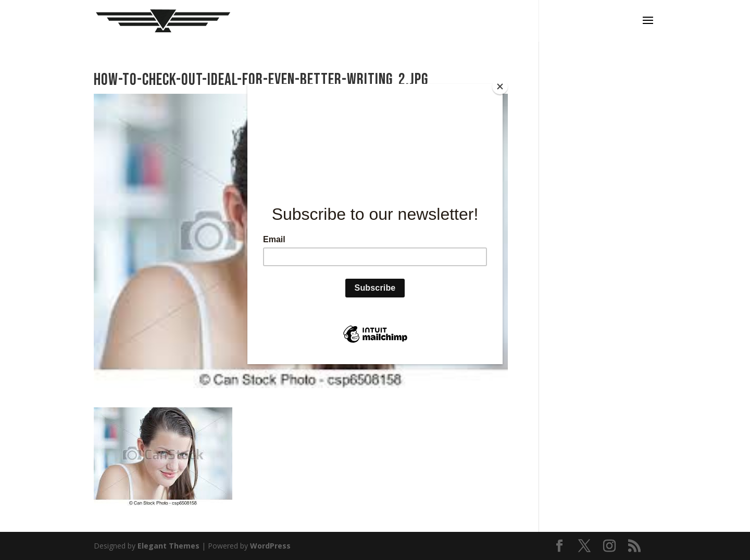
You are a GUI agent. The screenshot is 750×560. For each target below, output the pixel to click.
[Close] (500, 86)
